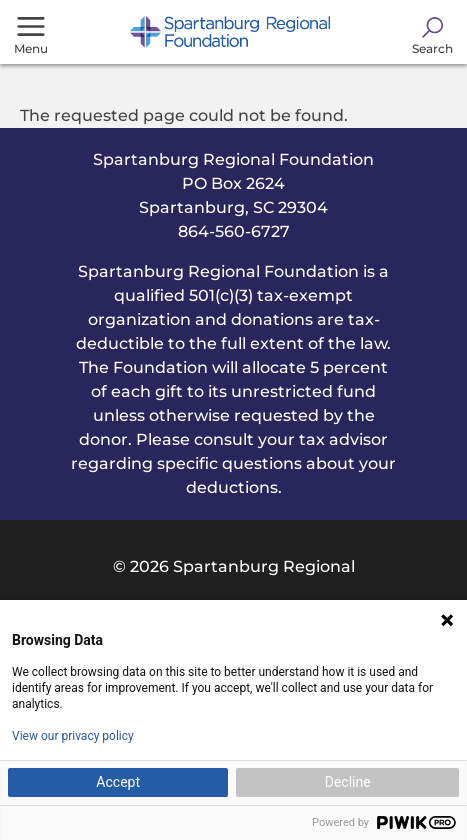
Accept (118, 782)
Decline (348, 782)
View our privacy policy (73, 736)
